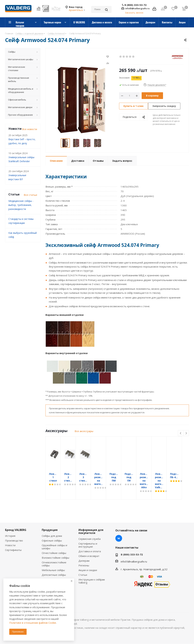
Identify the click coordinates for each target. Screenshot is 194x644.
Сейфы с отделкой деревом (53, 576)
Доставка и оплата (90, 541)
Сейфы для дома (52, 526)
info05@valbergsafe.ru (137, 8)
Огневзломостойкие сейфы (54, 554)
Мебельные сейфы (53, 560)
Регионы (84, 555)
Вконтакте (119, 528)
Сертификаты (13, 540)
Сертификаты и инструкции (88, 535)
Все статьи (30, 195)
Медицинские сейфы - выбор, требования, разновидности (21, 205)
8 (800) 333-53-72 (135, 5)
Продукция (50, 520)
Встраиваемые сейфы (55, 569)
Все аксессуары (84, 431)
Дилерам (84, 551)
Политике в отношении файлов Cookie (33, 623)
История (10, 526)
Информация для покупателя (91, 521)
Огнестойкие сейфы (54, 543)
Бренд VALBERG (16, 520)
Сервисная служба (90, 529)
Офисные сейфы (52, 530)
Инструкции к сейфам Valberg (92, 571)
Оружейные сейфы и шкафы (54, 537)
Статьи (83, 565)
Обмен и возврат (89, 546)
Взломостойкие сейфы (55, 548)
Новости (10, 535)
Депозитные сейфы (54, 565)
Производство (14, 530)
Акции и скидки (88, 560)
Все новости (30, 129)
